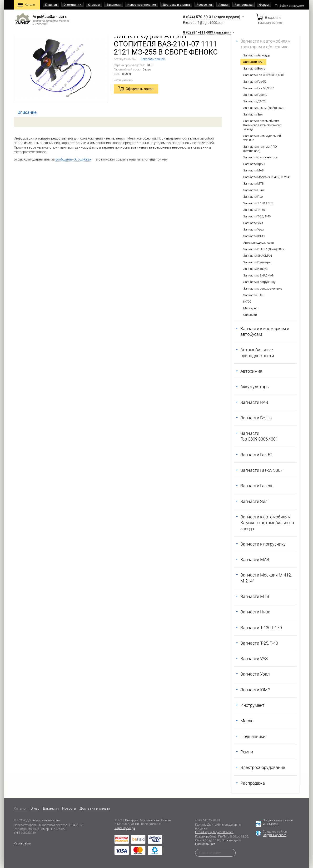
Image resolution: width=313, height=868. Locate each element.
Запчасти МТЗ (253, 183)
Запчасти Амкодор (257, 55)
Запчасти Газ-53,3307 (258, 88)
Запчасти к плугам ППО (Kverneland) (260, 149)
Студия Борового (275, 835)
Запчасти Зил (253, 114)
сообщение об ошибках (73, 159)
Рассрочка (204, 5)
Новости (69, 808)
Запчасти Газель (255, 95)
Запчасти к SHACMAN (259, 275)
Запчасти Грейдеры (257, 262)
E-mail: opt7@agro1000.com (214, 832)
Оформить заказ (140, 89)
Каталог (27, 5)
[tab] (27, 112)
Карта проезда (125, 828)
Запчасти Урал (254, 229)
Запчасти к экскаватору (260, 157)
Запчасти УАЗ (253, 223)
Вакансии (114, 5)
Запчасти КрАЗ (254, 164)
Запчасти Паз (253, 197)
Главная (51, 5)
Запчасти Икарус (255, 269)
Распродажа (243, 5)
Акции (223, 5)
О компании (72, 5)
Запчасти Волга (254, 68)
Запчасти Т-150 (254, 210)
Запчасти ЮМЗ (254, 236)
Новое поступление (142, 5)
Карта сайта (22, 843)
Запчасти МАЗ (253, 170)
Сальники (250, 315)
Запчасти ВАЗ (253, 62)
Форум (264, 5)
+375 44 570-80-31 (208, 820)
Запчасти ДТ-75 (254, 101)
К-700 (247, 302)
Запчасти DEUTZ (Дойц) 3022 (264, 108)
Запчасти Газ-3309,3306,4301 (264, 75)
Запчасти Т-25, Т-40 (257, 216)
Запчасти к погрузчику (259, 282)
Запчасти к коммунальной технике (262, 138)
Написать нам (205, 844)
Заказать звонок (153, 59)
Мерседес (250, 308)
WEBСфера (271, 824)
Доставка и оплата (176, 5)
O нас (35, 808)
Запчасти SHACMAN (258, 256)
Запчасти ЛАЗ (253, 295)
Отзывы (94, 5)
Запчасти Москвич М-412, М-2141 (267, 177)
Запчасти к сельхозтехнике (263, 288)
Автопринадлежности (258, 243)
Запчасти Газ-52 (255, 82)
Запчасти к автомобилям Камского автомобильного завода (262, 125)
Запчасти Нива (254, 190)
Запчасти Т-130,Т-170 (258, 203)
